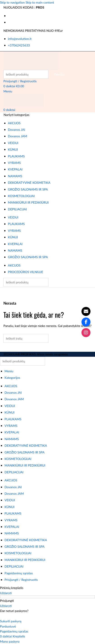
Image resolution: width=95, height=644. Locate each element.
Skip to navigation (13, 2)
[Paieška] (26, 74)
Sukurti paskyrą (11, 621)
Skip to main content (40, 2)
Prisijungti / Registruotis (21, 580)
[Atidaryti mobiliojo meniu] (8, 91)
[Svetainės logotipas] (31, 60)
